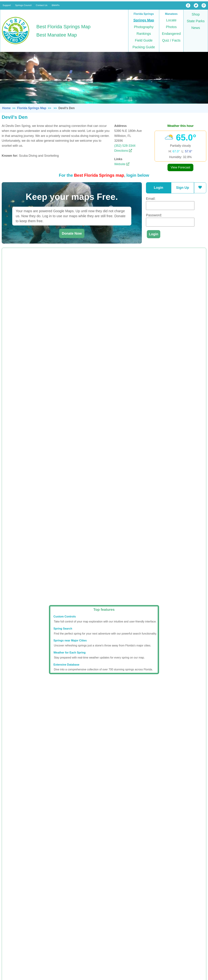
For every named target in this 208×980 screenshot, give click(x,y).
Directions (123, 151)
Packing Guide (144, 47)
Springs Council (23, 5)
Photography (144, 27)
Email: (151, 199)
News (196, 28)
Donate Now (72, 233)
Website (122, 164)
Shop (196, 14)
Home (6, 108)
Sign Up (182, 188)
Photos (171, 27)
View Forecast (180, 167)
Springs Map (144, 20)
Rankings (144, 34)
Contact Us (42, 5)
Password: (154, 215)
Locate (171, 20)
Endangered (171, 34)
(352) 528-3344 (125, 146)
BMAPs (56, 5)
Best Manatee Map (57, 35)
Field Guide (144, 40)
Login (159, 188)
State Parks (196, 21)
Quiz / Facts (171, 40)
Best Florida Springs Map (63, 27)
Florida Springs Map (32, 108)
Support (7, 5)
